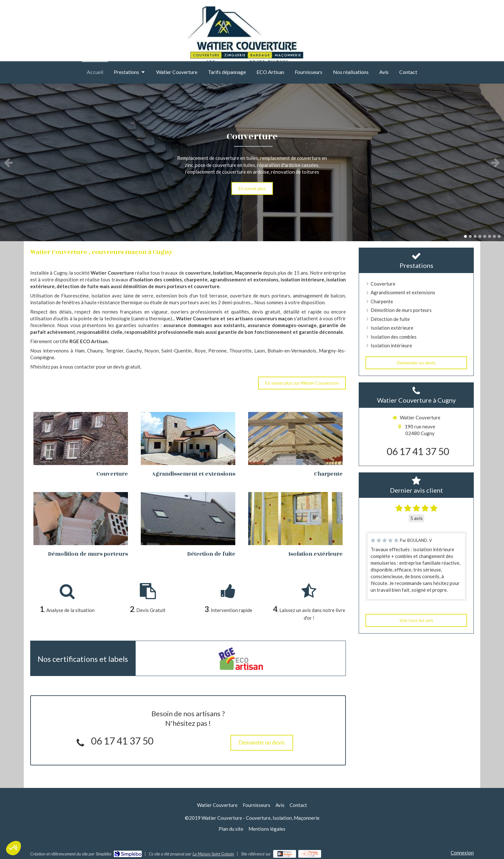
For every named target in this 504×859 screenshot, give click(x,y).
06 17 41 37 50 (122, 741)
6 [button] (490, 236)
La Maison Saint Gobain (213, 854)
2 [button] (470, 236)
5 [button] (485, 236)
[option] (252, 162)
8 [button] (499, 236)
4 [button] (480, 236)
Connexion (462, 853)
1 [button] (465, 236)
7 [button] (494, 236)
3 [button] (475, 236)
